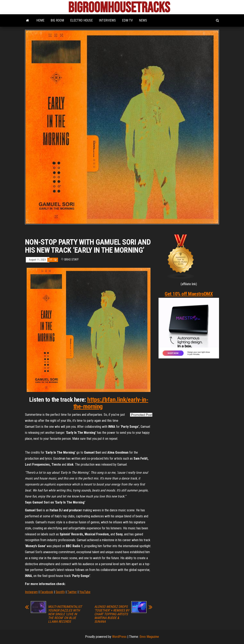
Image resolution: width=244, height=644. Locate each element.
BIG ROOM (57, 20)
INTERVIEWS (107, 20)
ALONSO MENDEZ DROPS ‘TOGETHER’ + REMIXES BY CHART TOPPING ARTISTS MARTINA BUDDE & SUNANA (112, 614)
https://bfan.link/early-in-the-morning (111, 403)
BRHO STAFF (72, 260)
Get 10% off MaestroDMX (189, 294)
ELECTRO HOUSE (81, 20)
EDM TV (127, 20)
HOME (40, 20)
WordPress (119, 637)
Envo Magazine (149, 637)
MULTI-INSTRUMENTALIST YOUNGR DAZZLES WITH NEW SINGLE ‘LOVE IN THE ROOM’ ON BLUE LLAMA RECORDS (65, 614)
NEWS (143, 20)
